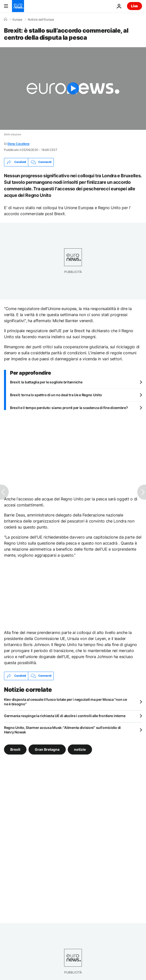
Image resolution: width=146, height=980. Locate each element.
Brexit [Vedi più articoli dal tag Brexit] (15, 749)
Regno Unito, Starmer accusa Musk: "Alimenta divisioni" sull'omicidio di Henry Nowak (62, 730)
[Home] (5, 19)
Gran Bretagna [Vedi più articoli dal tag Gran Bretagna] (47, 749)
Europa (17, 20)
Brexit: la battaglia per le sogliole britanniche (46, 382)
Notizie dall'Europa (41, 20)
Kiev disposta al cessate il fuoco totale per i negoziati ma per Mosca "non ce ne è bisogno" (65, 702)
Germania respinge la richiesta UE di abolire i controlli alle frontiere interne (65, 716)
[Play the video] (73, 89)
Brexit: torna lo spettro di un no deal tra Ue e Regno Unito (56, 395)
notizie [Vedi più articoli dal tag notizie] (80, 749)
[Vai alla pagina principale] (18, 6)
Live (134, 6)
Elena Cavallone (18, 144)
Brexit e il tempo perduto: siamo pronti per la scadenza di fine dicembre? (69, 408)
